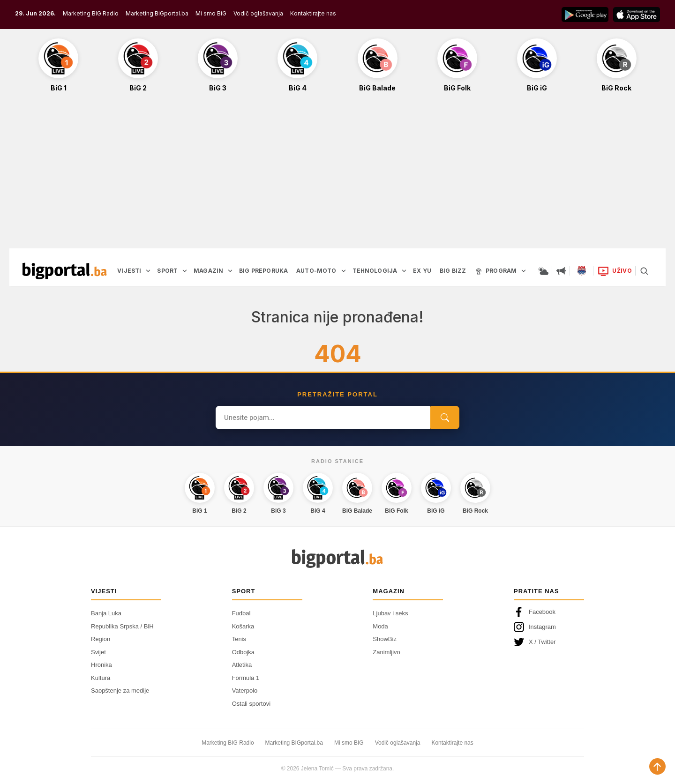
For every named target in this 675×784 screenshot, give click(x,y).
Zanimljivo (386, 652)
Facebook (535, 612)
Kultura (101, 678)
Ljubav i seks (390, 613)
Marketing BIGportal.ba (294, 743)
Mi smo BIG (349, 743)
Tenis (239, 639)
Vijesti (104, 591)
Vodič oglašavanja (258, 13)
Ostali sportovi (251, 704)
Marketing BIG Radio (91, 13)
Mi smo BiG (211, 13)
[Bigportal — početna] (65, 271)
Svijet (98, 652)
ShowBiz (385, 639)
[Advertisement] (337, 175)
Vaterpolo (245, 691)
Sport (244, 591)
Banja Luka (106, 613)
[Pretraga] (644, 271)
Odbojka (243, 652)
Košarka (243, 626)
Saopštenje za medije (120, 691)
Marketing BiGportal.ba (157, 13)
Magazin (389, 591)
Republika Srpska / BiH (122, 626)
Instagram (535, 627)
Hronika (101, 665)
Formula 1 (246, 678)
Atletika (242, 665)
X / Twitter (535, 642)
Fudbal (241, 613)
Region (101, 639)
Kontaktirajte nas (313, 13)
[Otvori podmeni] (148, 271)
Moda (380, 626)
